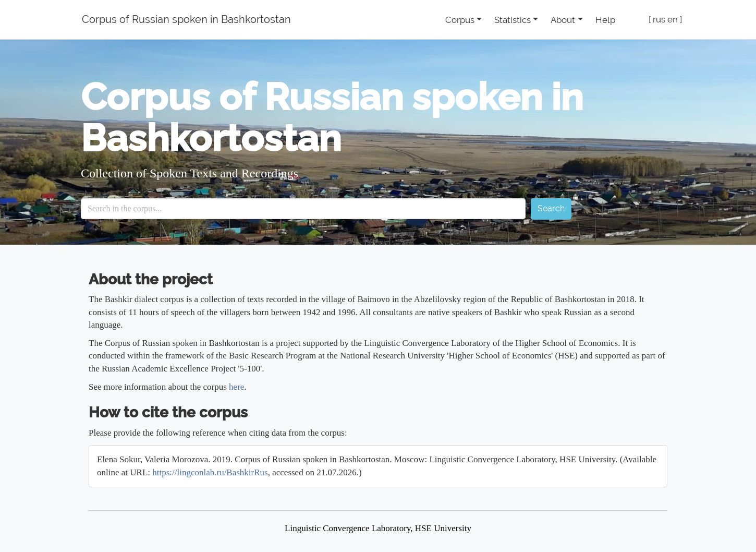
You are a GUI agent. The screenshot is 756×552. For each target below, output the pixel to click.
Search (551, 208)
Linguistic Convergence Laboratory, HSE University (378, 528)
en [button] (673, 19)
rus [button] (659, 19)
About (563, 20)
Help (605, 20)
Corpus (460, 20)
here (236, 387)
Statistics (513, 20)
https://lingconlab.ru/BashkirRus (210, 472)
